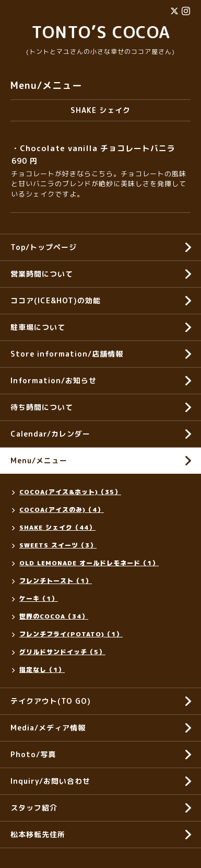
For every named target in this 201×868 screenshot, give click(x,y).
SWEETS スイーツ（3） (58, 545)
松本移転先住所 (38, 834)
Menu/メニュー (39, 460)
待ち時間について (42, 407)
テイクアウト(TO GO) (51, 701)
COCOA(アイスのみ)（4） (62, 510)
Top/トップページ (44, 247)
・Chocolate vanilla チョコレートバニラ (93, 148)
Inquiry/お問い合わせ (50, 781)
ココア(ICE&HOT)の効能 (56, 300)
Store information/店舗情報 (67, 354)
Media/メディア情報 (48, 728)
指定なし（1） (42, 670)
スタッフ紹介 (34, 808)
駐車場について (38, 327)
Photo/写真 (33, 754)
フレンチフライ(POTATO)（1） (71, 634)
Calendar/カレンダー (50, 434)
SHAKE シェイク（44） (57, 527)
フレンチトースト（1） (56, 581)
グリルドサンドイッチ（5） (62, 652)
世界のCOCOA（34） (54, 616)
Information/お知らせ (54, 380)
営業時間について (42, 274)
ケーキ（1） (39, 598)
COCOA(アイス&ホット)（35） (70, 492)
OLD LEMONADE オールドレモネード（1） (89, 563)
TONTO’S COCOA (101, 32)
